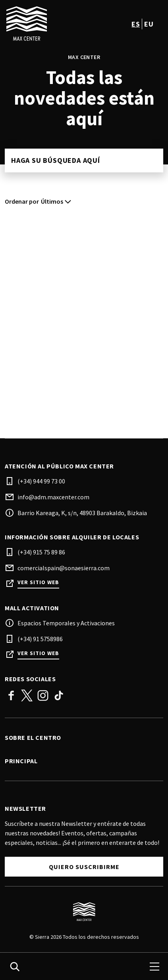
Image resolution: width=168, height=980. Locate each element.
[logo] (45, 24)
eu (149, 24)
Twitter (27, 695)
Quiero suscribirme (84, 867)
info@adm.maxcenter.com (53, 497)
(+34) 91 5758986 (40, 639)
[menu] (154, 967)
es (136, 24)
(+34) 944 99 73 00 (41, 481)
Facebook (11, 695)
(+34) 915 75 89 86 (41, 552)
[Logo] (84, 912)
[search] (15, 967)
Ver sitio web (38, 582)
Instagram (43, 695)
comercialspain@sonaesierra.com (64, 568)
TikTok (59, 695)
